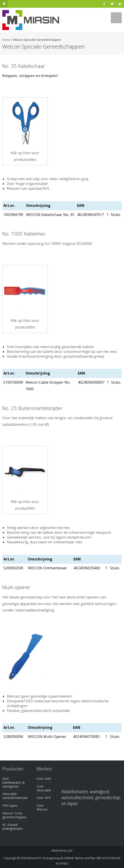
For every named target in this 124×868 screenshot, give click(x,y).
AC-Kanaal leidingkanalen (13, 827)
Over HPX (44, 798)
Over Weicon (42, 807)
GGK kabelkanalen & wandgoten (14, 782)
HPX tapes (10, 805)
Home (6, 40)
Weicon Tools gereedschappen (14, 815)
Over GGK (44, 779)
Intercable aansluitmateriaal (15, 796)
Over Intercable (44, 788)
